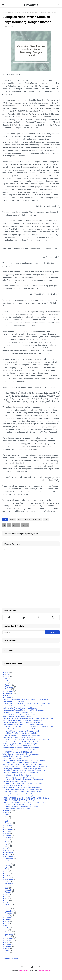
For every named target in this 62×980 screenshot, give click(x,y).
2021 (7, 695)
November (9, 691)
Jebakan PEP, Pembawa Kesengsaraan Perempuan (22, 787)
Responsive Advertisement (13, 958)
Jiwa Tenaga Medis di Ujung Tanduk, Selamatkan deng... (23, 725)
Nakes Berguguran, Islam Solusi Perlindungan (20, 743)
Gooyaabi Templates (45, 971)
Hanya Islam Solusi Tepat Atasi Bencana (17, 804)
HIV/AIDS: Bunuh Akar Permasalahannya (18, 712)
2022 (7, 833)
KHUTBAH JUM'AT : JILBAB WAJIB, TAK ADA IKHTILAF (23, 802)
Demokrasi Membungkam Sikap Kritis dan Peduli (21, 731)
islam (20, 519)
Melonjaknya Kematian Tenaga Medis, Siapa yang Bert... (23, 764)
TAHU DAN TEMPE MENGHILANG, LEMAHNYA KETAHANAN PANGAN (28, 727)
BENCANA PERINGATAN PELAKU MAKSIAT (19, 800)
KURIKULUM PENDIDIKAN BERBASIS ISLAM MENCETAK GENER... (27, 798)
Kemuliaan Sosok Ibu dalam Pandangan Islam (20, 762)
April (7, 676)
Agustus (8, 685)
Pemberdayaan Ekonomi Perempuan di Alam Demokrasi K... (25, 710)
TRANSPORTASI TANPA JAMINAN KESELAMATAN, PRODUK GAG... (27, 766)
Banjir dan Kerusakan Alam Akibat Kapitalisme (20, 806)
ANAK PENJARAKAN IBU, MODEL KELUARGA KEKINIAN (24, 771)
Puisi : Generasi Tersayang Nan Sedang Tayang (20, 796)
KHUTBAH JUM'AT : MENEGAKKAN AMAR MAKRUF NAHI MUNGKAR (28, 718)
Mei (6, 679)
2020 (7, 672)
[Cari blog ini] (24, 632)
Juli (7, 683)
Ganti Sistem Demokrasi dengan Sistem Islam (20, 714)
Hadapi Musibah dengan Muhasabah (16, 808)
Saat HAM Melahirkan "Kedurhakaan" (16, 756)
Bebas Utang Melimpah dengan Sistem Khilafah (20, 729)
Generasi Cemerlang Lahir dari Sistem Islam (19, 794)
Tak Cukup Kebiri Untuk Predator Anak (17, 746)
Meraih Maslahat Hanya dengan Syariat (17, 716)
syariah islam (37, 519)
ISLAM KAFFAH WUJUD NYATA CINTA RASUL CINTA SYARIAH (26, 739)
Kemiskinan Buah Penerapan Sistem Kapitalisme (21, 733)
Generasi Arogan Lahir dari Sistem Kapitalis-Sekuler (22, 790)
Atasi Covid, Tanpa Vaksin (12, 758)
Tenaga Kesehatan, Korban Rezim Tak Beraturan (21, 748)
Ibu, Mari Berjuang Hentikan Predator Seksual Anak (22, 741)
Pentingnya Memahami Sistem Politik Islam (19, 737)
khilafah (27, 519)
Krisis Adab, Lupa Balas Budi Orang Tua (17, 785)
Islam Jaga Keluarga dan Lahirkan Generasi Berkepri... (23, 720)
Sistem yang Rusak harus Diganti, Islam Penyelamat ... (23, 769)
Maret (7, 674)
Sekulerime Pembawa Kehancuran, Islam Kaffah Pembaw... (25, 760)
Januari (8, 697)
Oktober (8, 689)
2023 (7, 861)
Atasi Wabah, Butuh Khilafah (13, 702)
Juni (7, 681)
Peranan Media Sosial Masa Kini (14, 781)
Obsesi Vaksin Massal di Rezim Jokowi (17, 775)
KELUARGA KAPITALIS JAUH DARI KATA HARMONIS (22, 783)
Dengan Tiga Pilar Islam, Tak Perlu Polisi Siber (20, 750)
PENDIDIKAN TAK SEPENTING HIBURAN (17, 752)
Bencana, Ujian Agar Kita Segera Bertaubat (18, 777)
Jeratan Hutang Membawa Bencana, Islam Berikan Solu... (24, 723)
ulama (11, 12)
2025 (7, 915)
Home (25, 967)
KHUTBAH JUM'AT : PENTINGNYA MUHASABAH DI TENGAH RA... (27, 700)
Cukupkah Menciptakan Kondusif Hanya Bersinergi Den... (24, 706)
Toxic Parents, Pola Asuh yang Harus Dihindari (20, 708)
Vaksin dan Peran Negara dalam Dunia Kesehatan (21, 754)
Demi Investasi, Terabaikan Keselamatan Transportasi (23, 779)
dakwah (12, 519)
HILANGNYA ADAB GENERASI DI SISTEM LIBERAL (21, 735)
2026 (7, 942)
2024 (7, 888)
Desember (9, 693)
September (9, 687)
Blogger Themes (23, 971)
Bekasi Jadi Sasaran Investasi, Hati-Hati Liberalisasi (22, 792)
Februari (8, 810)
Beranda (5, 12)
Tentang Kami (36, 967)
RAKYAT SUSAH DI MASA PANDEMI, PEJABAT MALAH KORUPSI (26, 704)
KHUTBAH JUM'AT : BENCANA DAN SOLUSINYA (20, 773)
